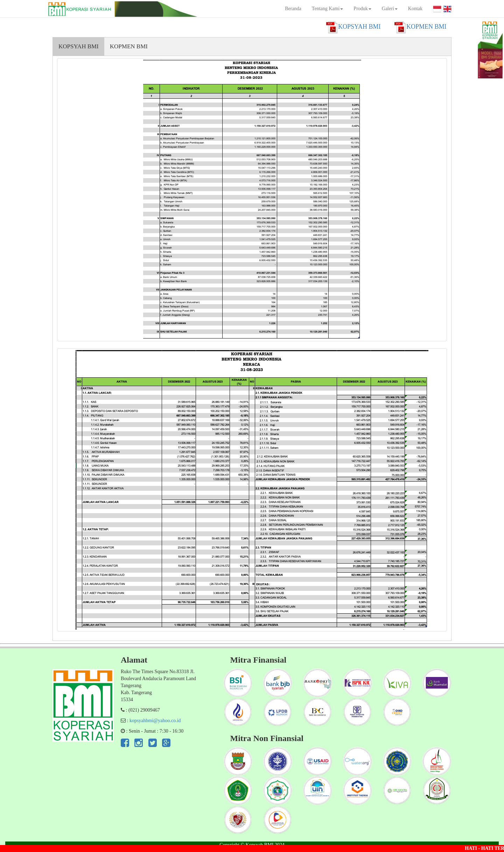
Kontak (415, 9)
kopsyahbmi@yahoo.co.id (155, 721)
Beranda (293, 9)
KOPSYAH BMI (79, 46)
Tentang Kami (328, 9)
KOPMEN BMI (129, 46)
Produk (362, 9)
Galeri (390, 9)
